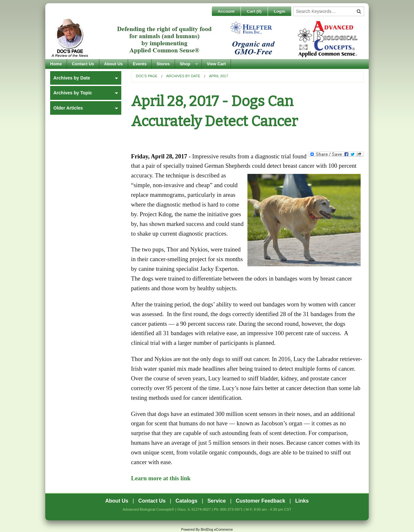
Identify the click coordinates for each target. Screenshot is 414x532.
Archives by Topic (73, 93)
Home (56, 64)
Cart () (254, 11)
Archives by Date (183, 76)
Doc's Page (147, 76)
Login (280, 11)
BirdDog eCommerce (217, 529)
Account (226, 11)
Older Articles (68, 108)
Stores (163, 64)
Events (140, 64)
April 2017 (218, 76)
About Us (114, 64)
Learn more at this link (161, 478)
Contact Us (83, 64)
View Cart (216, 64)
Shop (185, 64)
